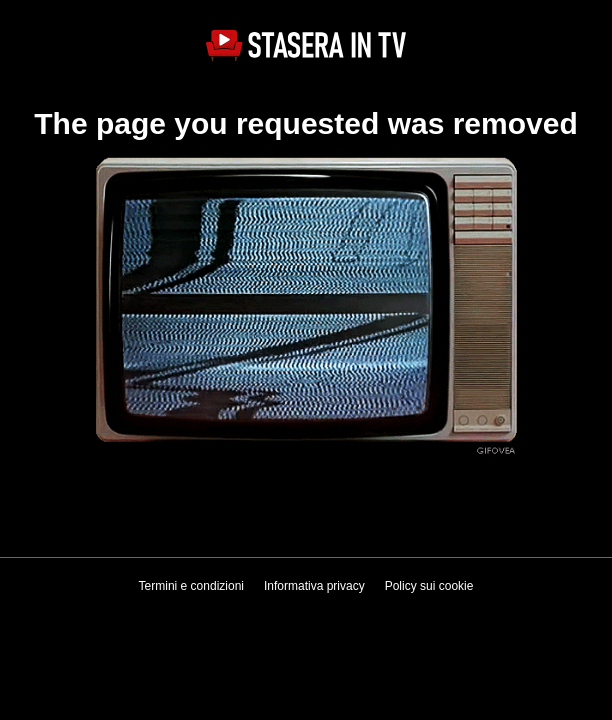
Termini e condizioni (191, 586)
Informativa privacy (314, 586)
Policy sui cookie (429, 586)
